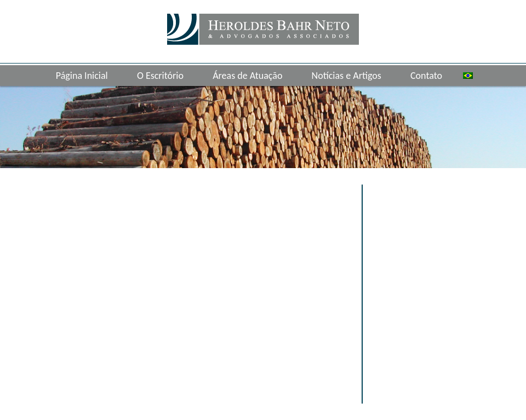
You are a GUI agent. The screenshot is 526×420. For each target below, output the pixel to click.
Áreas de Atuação (247, 76)
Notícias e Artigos (347, 76)
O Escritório (160, 76)
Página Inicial (82, 76)
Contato (426, 76)
